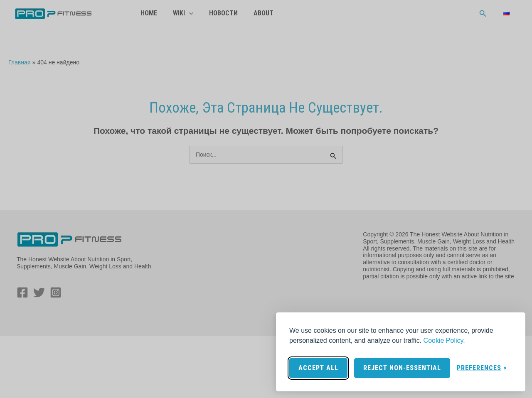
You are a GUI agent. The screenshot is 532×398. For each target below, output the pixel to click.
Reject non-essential (402, 368)
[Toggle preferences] (482, 368)
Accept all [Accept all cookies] (318, 368)
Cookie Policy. (444, 340)
